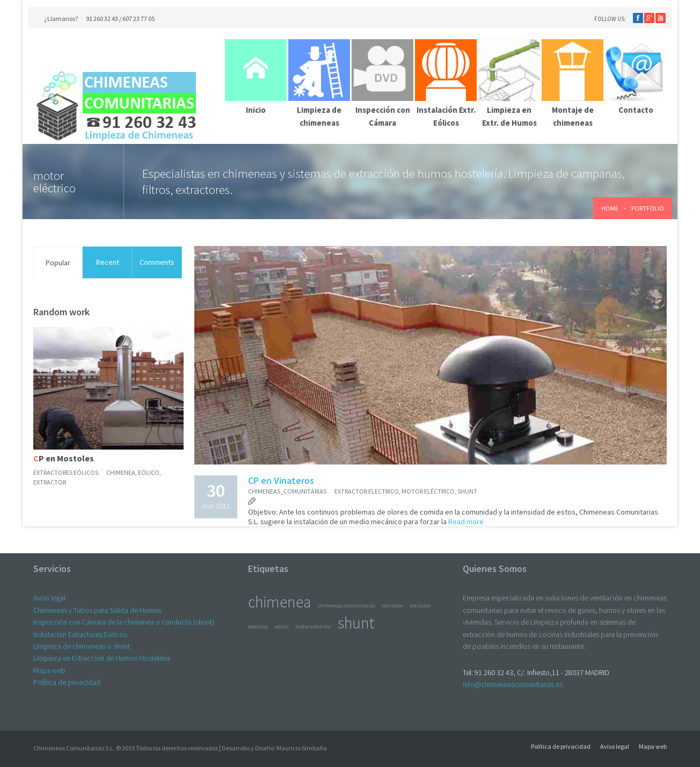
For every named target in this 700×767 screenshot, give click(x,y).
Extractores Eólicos (66, 472)
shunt (467, 491)
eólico (149, 472)
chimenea (121, 472)
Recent (108, 262)
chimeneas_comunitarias (287, 491)
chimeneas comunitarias (347, 606)
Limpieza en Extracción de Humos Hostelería (102, 658)
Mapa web (49, 670)
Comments (157, 262)
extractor (50, 482)
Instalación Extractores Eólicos (80, 634)
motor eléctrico (428, 491)
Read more (465, 522)
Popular (58, 263)
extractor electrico (367, 491)
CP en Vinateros (281, 480)
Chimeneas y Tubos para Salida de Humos (97, 610)
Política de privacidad (67, 682)
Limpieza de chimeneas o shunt (82, 646)
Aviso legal (49, 598)
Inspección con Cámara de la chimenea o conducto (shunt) (124, 622)
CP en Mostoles (64, 458)
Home (610, 208)
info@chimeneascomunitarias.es (513, 684)
